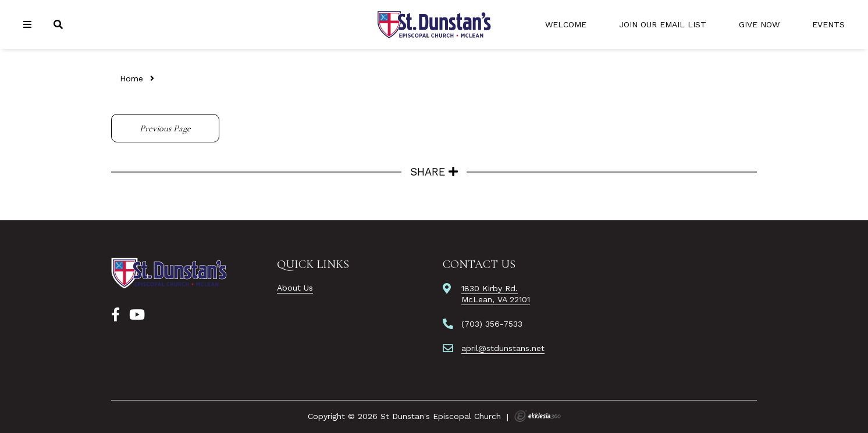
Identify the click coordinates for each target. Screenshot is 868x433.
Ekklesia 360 (538, 416)
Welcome (566, 24)
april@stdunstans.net (503, 348)
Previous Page (165, 128)
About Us (295, 288)
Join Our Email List (663, 24)
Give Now (759, 24)
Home (131, 78)
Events (828, 24)
